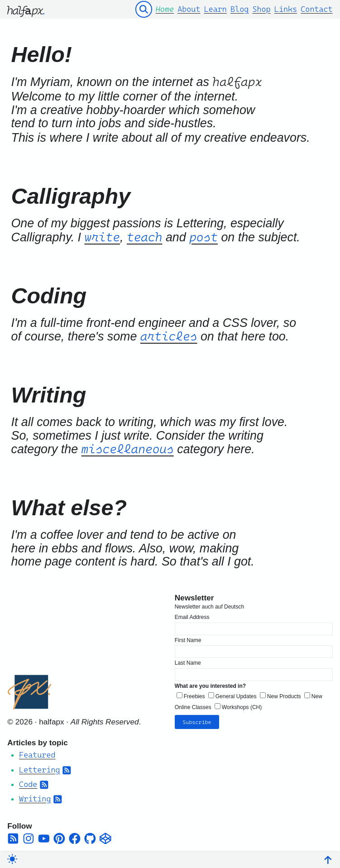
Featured (37, 753)
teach (145, 237)
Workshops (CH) (242, 705)
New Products (284, 695)
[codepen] (105, 836)
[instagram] (29, 836)
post (204, 237)
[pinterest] (59, 836)
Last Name (188, 661)
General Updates (236, 695)
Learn (215, 9)
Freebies (194, 695)
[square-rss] (13, 836)
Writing (35, 797)
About (189, 9)
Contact (316, 9)
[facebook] (75, 836)
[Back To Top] (328, 859)
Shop (261, 9)
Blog (239, 9)
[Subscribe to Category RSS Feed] (67, 767)
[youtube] (44, 836)
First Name (188, 638)
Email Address (192, 615)
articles (169, 336)
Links (286, 9)
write (102, 237)
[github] (90, 836)
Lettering (39, 767)
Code (28, 782)
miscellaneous (128, 449)
